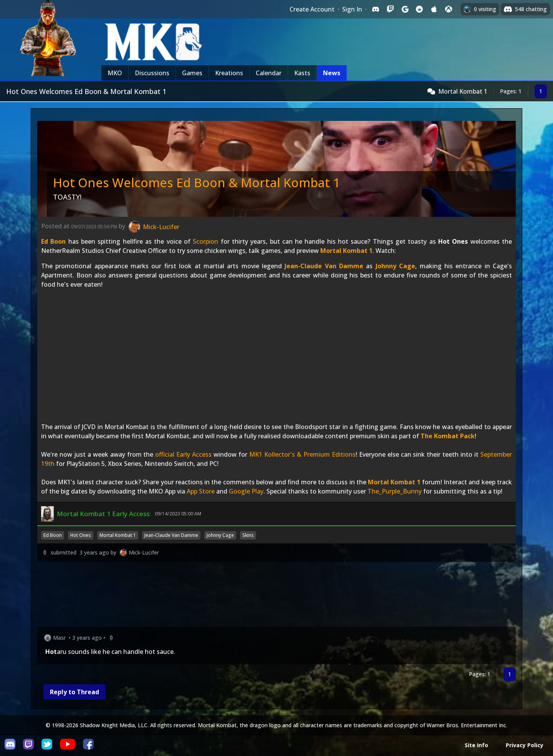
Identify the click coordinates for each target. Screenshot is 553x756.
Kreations (229, 73)
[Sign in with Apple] (434, 9)
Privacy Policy (525, 745)
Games (192, 73)
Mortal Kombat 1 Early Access (103, 514)
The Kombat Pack (448, 436)
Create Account (312, 9)
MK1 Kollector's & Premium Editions (302, 454)
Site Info (476, 745)
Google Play (246, 491)
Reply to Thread (75, 692)
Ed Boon (53, 241)
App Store (201, 491)
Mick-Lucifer (144, 552)
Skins (248, 535)
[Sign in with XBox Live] (449, 9)
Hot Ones (81, 535)
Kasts (302, 73)
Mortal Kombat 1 (463, 91)
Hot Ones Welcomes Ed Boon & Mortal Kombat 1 (196, 182)
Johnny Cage (395, 266)
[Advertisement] (268, 596)
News (332, 73)
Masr (59, 638)
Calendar (269, 73)
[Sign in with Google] (405, 9)
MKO (115, 73)
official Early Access (183, 454)
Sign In (352, 9)
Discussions (152, 73)
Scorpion (205, 241)
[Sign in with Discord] (376, 9)
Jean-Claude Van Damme (324, 266)
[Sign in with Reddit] (419, 9)
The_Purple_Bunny (395, 491)
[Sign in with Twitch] (390, 9)
